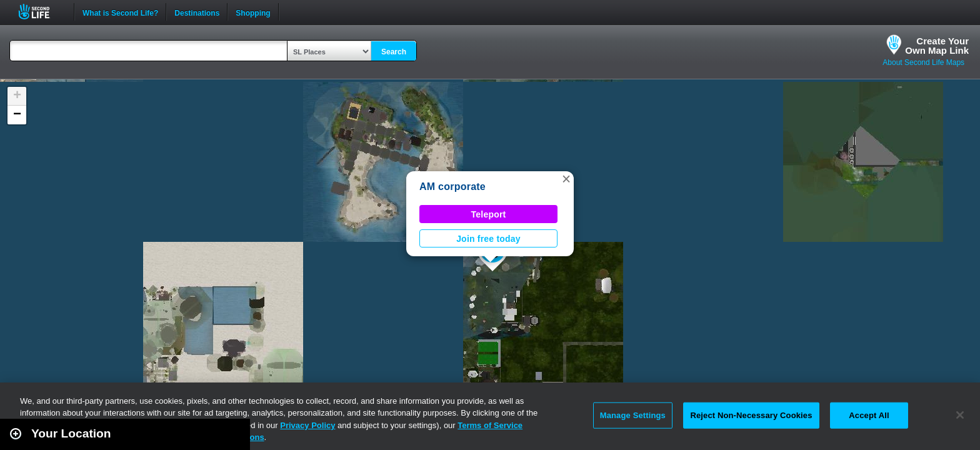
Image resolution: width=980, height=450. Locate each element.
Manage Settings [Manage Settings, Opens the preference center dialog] (633, 415)
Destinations (197, 12)
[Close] (960, 415)
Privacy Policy (307, 425)
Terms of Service (490, 425)
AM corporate (452, 187)
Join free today (488, 239)
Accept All (869, 415)
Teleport (489, 214)
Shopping (253, 12)
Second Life (41, 12)
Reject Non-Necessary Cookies (751, 415)
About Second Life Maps (923, 62)
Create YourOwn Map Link (937, 46)
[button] (566, 179)
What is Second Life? (120, 12)
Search (394, 52)
